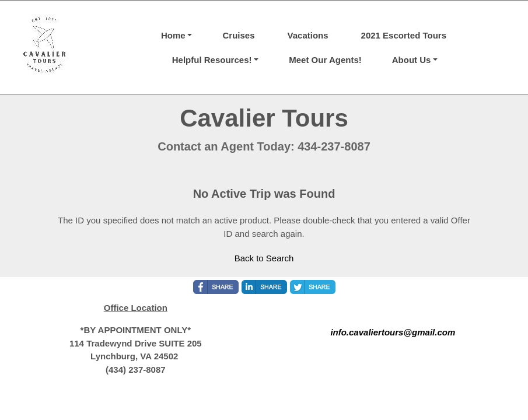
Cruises (238, 35)
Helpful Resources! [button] (212, 60)
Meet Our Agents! (325, 60)
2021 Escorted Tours (404, 35)
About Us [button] (412, 60)
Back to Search (264, 258)
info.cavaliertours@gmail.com (393, 332)
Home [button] (173, 35)
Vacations (308, 35)
